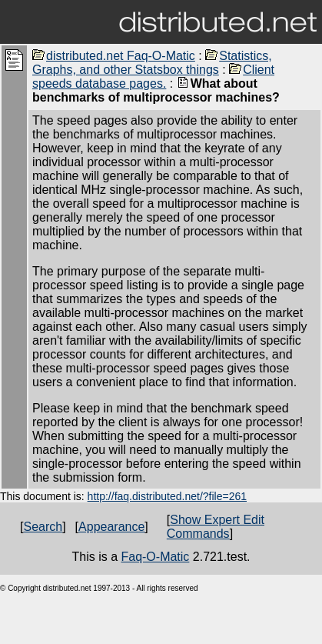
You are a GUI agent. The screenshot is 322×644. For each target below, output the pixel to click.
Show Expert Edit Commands (216, 527)
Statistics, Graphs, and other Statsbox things (152, 63)
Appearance (111, 527)
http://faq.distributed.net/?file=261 (167, 496)
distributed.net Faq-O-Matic (114, 56)
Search (43, 527)
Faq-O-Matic (155, 557)
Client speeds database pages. (153, 77)
